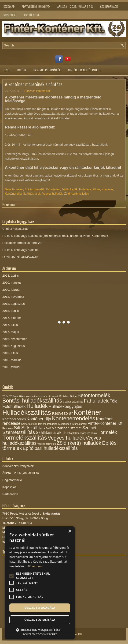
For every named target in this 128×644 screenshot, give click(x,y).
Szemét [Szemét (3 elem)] (89, 428)
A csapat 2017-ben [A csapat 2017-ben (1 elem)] (59, 396)
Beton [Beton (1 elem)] (73, 396)
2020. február (11, 290)
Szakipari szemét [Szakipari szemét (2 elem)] (68, 428)
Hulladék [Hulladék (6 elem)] (37, 406)
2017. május (11, 332)
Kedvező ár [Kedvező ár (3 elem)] (62, 413)
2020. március (12, 283)
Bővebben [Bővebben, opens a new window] (35, 566)
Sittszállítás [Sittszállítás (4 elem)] (33, 428)
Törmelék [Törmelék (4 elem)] (107, 432)
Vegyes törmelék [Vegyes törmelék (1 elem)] (46, 444)
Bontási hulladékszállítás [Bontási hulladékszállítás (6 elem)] (32, 401)
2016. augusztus (13, 346)
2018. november (13, 297)
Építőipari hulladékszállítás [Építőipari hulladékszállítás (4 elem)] (50, 448)
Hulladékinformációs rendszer (22, 243)
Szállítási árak (32, 194)
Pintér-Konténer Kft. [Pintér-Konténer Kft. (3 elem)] (106, 423)
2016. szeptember (15, 339)
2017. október (12, 318)
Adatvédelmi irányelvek (36, 6)
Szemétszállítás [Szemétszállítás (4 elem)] (19, 432)
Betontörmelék (14, 189)
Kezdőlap (9, 6)
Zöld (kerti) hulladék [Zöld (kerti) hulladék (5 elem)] (79, 443)
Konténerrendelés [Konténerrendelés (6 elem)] (73, 418)
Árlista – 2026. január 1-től (75, 6)
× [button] (70, 531)
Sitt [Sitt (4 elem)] (17, 428)
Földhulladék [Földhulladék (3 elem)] (14, 407)
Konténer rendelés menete (84, 70)
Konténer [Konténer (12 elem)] (87, 412)
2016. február (11, 367)
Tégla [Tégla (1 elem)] (94, 433)
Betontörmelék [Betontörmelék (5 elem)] (94, 395)
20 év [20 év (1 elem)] (5, 396)
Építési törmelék (35, 189)
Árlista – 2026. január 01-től (21, 473)
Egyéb (7, 70)
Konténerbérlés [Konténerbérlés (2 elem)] (14, 419)
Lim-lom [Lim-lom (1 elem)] (38, 424)
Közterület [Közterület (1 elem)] (27, 424)
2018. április (11, 311)
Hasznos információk (47, 70)
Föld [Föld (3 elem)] (113, 401)
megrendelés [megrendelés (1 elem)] (50, 424)
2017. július (10, 325)
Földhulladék (69, 189)
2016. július (10, 353)
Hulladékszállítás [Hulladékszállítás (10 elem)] (27, 412)
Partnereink (32, 15)
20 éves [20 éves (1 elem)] (14, 396)
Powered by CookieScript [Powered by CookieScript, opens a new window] (40, 634)
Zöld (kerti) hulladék (77, 194)
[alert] (40, 583)
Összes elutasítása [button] (40, 620)
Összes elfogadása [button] (40, 608)
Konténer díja (13, 194)
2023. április (11, 276)
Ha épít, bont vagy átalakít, (20, 250)
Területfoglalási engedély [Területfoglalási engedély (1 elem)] (76, 433)
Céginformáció (109, 6)
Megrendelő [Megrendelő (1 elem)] (65, 424)
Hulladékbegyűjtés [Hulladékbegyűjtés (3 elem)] (66, 407)
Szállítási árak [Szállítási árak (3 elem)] (49, 433)
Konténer (107, 189)
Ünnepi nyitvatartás (15, 229)
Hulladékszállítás (90, 189)
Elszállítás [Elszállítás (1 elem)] (77, 402)
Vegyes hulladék (52, 194)
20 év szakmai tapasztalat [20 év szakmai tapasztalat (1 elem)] (33, 396)
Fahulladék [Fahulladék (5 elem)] (96, 401)
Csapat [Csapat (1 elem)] (67, 402)
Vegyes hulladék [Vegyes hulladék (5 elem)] (66, 438)
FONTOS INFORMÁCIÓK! (20, 257)
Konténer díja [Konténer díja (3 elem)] (39, 419)
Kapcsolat (10, 15)
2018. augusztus (13, 304)
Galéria (22, 70)
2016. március (12, 360)
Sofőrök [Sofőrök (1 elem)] (50, 428)
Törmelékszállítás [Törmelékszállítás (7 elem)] (25, 438)
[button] (40, 629)
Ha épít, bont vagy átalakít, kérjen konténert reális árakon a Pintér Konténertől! (55, 236)
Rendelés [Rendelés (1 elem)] (8, 428)
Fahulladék (53, 189)
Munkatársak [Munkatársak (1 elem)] (79, 424)
